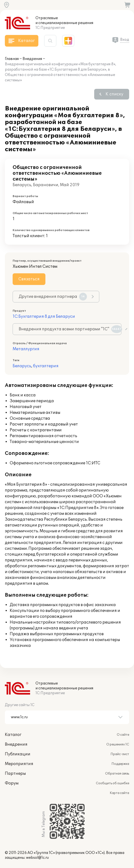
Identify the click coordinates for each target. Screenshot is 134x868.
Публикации (18, 754)
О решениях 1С (118, 744)
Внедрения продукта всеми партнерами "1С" (70, 329)
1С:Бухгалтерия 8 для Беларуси (44, 317)
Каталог (13, 735)
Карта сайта (119, 793)
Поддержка (120, 764)
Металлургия (26, 349)
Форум (12, 783)
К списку (114, 94)
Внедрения (32, 59)
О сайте (123, 735)
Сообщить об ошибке (113, 783)
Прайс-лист (120, 754)
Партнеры (15, 774)
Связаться (29, 279)
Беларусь (22, 366)
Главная (12, 59)
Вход (125, 40)
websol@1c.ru (37, 858)
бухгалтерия (46, 366)
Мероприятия (19, 764)
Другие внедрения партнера (53, 297)
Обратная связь (117, 774)
